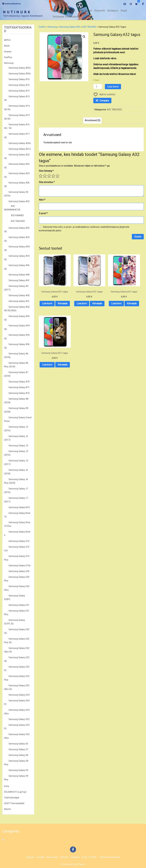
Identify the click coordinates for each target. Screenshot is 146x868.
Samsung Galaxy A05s (20, 74)
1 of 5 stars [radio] (41, 176)
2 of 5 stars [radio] (45, 176)
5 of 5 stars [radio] (57, 176)
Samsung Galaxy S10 (19, 541)
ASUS (7, 46)
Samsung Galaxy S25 (19, 719)
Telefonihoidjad (12, 798)
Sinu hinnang (46, 171)
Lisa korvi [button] (50, 298)
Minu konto (85, 11)
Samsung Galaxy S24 (19, 695)
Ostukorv (113, 11)
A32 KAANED (17, 215)
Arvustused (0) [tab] (92, 120)
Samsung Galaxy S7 (18, 749)
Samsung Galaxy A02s (20, 68)
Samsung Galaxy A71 (19, 387)
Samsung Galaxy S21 (19, 605)
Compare (58, 11)
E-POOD (92, 857)
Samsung (9, 63)
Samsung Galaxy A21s (20, 149)
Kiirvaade (50, 305)
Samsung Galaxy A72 (19, 393)
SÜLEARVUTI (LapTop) (15, 792)
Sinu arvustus (47, 182)
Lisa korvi (113, 87)
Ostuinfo (100, 11)
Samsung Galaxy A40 (19, 275)
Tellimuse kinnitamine (66, 17)
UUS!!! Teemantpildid (14, 803)
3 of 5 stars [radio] (49, 176)
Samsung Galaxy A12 (19, 85)
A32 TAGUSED (18, 221)
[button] (84, 37)
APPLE (7, 40)
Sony (7, 786)
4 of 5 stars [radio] (53, 176)
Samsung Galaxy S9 (18, 770)
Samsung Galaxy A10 (19, 79)
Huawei (8, 52)
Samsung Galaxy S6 (18, 744)
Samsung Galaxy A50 (19, 295)
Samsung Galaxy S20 (19, 571)
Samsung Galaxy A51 (19, 301)
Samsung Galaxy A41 (19, 280)
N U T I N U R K (17, 12)
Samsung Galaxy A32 (19, 201)
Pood (124, 11)
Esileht (42, 27)
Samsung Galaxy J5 (18, 446)
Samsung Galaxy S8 (18, 755)
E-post (43, 213)
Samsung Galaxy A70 (19, 382)
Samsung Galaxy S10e (20, 566)
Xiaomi (7, 809)
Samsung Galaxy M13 (19, 507)
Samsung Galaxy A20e (20, 143)
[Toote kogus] (98, 87)
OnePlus (8, 57)
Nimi (42, 200)
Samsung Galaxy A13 (19, 91)
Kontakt (71, 11)
